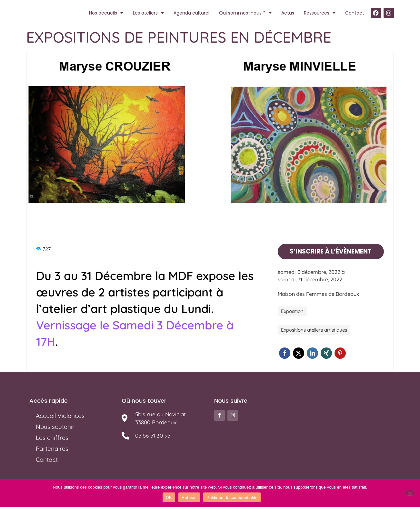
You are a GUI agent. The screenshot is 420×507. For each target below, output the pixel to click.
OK (169, 497)
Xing (326, 353)
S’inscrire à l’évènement (331, 251)
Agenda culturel (191, 13)
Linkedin (312, 353)
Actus (288, 13)
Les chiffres (52, 437)
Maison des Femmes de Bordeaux (318, 294)
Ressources (320, 13)
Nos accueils (106, 13)
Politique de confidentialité (232, 497)
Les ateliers (148, 13)
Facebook (285, 353)
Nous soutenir (55, 426)
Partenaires (52, 448)
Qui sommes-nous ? (245, 13)
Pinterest (340, 353)
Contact (355, 13)
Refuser (189, 497)
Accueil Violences (60, 415)
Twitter (299, 353)
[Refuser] (410, 493)
